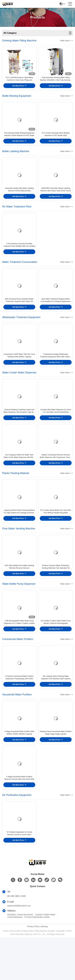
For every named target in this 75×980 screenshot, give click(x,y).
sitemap (44, 969)
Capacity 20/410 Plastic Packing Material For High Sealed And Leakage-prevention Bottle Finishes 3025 (19, 537)
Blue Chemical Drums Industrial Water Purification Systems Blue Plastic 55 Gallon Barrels (19, 314)
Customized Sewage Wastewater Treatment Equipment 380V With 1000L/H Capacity (56, 373)
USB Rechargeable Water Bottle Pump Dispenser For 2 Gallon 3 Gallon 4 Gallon (19, 653)
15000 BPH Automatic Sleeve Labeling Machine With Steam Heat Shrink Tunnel (56, 198)
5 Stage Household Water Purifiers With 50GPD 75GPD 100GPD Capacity (19, 770)
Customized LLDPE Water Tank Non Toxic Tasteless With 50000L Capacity (19, 373)
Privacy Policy (33, 969)
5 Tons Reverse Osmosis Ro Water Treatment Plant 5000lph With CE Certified (19, 256)
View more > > (66, 41)
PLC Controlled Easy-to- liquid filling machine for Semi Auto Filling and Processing (19, 82)
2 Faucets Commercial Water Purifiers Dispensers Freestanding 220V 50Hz (19, 711)
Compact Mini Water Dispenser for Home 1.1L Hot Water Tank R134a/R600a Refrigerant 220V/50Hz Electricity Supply (56, 431)
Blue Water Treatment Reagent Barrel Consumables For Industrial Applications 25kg (56, 314)
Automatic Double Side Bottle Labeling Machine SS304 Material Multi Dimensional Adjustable (19, 198)
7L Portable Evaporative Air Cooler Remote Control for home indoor (19, 876)
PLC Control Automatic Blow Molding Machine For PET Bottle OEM (56, 140)
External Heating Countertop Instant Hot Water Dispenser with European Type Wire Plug (19, 431)
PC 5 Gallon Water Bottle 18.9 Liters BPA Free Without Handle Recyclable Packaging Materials (56, 537)
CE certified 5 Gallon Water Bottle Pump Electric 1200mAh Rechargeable (56, 653)
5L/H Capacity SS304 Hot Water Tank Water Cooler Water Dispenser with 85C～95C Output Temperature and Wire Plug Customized (19, 479)
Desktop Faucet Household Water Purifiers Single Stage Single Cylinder (56, 770)
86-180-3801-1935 (17, 939)
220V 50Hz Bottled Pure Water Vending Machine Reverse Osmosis (19, 595)
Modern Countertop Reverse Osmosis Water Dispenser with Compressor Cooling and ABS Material (56, 479)
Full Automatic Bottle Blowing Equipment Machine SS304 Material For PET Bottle (19, 140)
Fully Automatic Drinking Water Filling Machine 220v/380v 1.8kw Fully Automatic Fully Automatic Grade (56, 82)
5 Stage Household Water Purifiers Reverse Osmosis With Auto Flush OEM (19, 818)
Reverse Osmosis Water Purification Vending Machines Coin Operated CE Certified (56, 595)
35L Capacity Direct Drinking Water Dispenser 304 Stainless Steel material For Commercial (56, 711)
